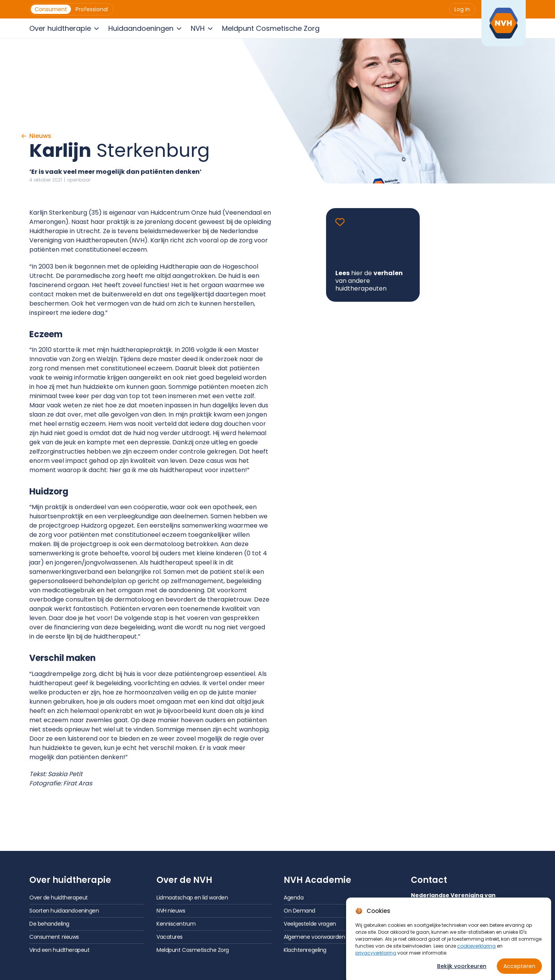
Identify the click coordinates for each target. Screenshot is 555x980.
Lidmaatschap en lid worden (192, 898)
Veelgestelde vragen (310, 924)
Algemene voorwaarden (314, 937)
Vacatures (170, 937)
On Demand (299, 911)
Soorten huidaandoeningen (64, 911)
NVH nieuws (171, 911)
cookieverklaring (476, 955)
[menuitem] (51, 9)
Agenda (293, 898)
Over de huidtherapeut (59, 898)
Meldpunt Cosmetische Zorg (193, 950)
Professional (92, 9)
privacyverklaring (376, 962)
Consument (51, 9)
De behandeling (49, 924)
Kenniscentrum (176, 924)
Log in (462, 9)
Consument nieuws (54, 937)
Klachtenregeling (305, 950)
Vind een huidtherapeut (59, 950)
